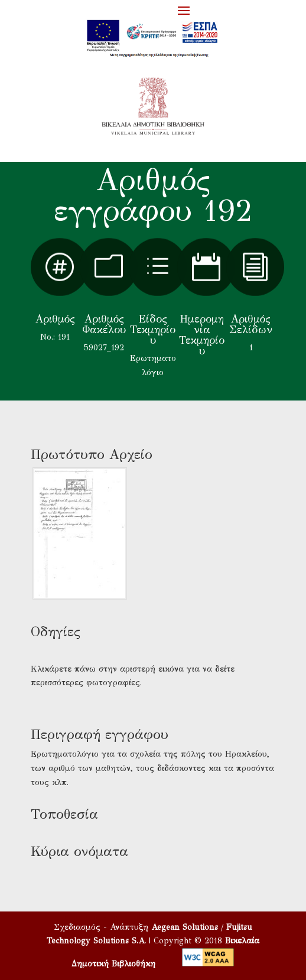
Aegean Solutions (185, 927)
